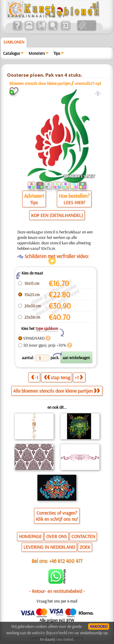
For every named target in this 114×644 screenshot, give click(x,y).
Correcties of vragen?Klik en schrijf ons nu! (57, 516)
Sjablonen (14, 42)
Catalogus (12, 53)
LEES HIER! (74, 202)
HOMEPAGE (30, 536)
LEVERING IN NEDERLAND (49, 547)
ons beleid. (65, 639)
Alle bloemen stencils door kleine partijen (56, 391)
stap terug (57, 377)
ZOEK (85, 547)
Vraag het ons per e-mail (57, 601)
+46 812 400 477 (66, 561)
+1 (79, 377)
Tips (57, 53)
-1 (35, 377)
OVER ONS (57, 536)
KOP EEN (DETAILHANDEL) (57, 215)
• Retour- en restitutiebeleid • (57, 591)
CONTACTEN (83, 536)
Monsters (37, 53)
